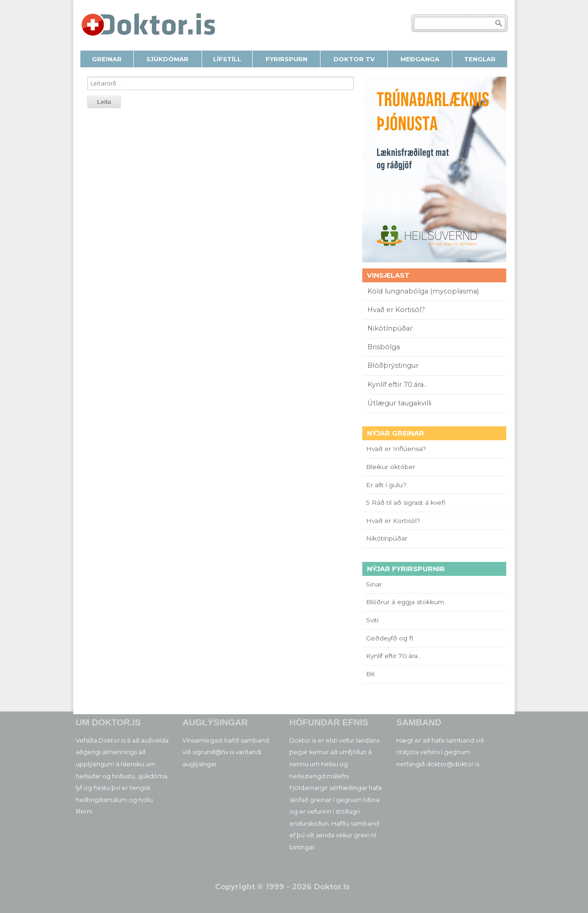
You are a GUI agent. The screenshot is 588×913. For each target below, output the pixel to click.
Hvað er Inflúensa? (396, 449)
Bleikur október (391, 467)
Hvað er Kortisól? (397, 310)
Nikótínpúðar (390, 328)
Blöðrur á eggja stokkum (405, 602)
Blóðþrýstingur (393, 365)
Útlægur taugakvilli (399, 403)
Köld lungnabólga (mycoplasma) (423, 291)
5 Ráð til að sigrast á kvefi (407, 502)
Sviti (372, 620)
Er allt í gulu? (388, 485)
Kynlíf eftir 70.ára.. (397, 385)
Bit (370, 674)
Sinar (374, 584)
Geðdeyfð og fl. (390, 638)
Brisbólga (384, 347)
